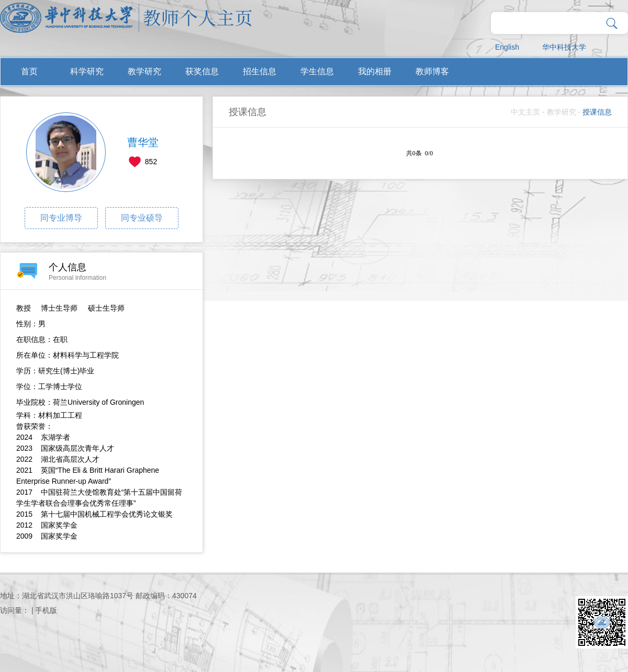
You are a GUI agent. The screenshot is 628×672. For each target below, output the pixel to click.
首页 (29, 71)
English (507, 47)
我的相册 (375, 71)
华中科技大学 (564, 47)
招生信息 (260, 71)
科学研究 (87, 71)
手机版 (46, 610)
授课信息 (597, 112)
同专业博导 (61, 218)
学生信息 (317, 71)
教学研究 (144, 71)
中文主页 (525, 112)
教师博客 (432, 71)
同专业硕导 (142, 218)
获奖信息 (202, 71)
